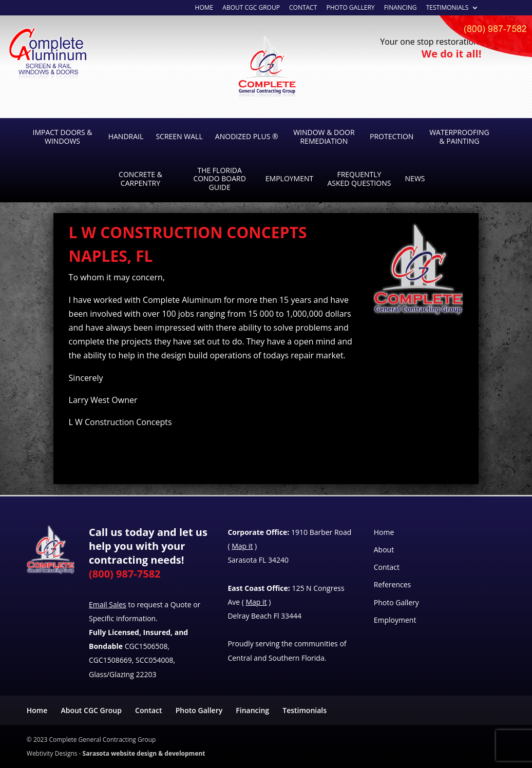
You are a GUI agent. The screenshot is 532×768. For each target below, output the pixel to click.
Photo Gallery (350, 8)
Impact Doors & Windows (62, 137)
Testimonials (448, 8)
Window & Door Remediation (324, 137)
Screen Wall (179, 136)
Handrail (126, 136)
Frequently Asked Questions (359, 179)
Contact (387, 567)
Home (204, 8)
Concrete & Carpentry (140, 179)
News (415, 178)
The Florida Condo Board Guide (220, 179)
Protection (392, 136)
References (392, 584)
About (384, 550)
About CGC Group (91, 710)
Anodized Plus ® (247, 136)
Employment (289, 178)
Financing (401, 8)
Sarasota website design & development (144, 753)
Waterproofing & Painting (459, 137)
